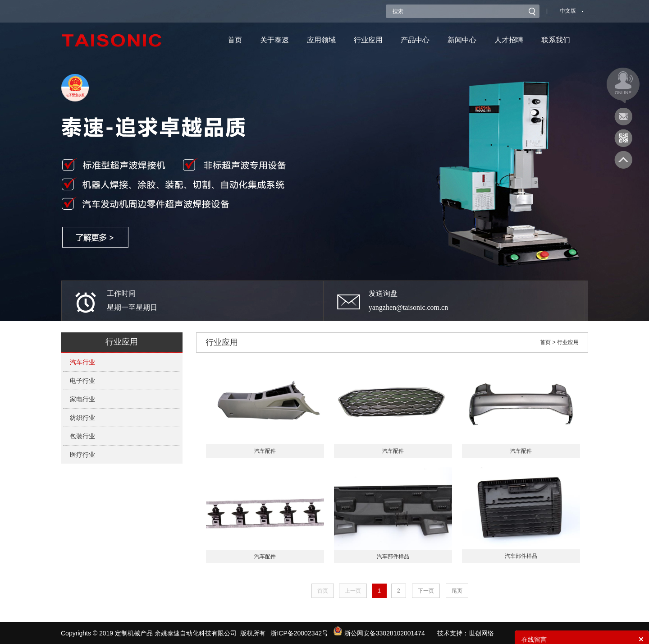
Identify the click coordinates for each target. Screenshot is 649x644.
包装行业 (82, 436)
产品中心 (415, 40)
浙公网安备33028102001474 (379, 633)
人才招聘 (509, 40)
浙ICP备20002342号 (299, 633)
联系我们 (556, 40)
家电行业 (82, 399)
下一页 (426, 591)
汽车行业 (82, 362)
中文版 (568, 11)
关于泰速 (274, 40)
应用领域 (321, 40)
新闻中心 (462, 40)
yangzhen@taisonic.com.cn (408, 307)
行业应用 (368, 40)
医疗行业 (82, 455)
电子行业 (82, 381)
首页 (235, 40)
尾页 (457, 591)
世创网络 (481, 633)
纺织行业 (82, 418)
